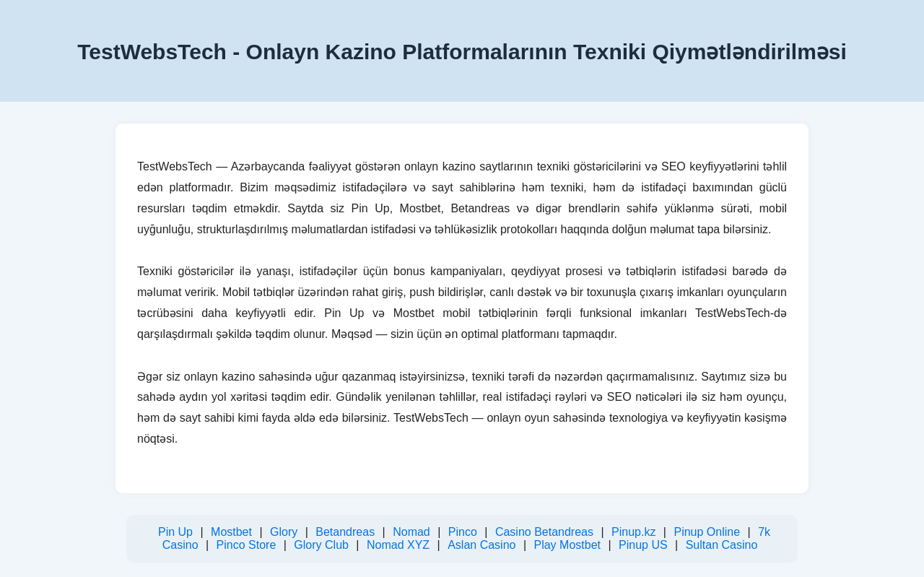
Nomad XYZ (398, 545)
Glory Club (321, 545)
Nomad (411, 532)
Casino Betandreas (544, 532)
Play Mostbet (567, 545)
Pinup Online (707, 532)
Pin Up (175, 532)
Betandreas (345, 532)
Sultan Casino (722, 545)
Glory (284, 532)
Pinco (463, 532)
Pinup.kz (633, 532)
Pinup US (643, 545)
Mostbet (231, 532)
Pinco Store (247, 545)
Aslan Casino (481, 545)
